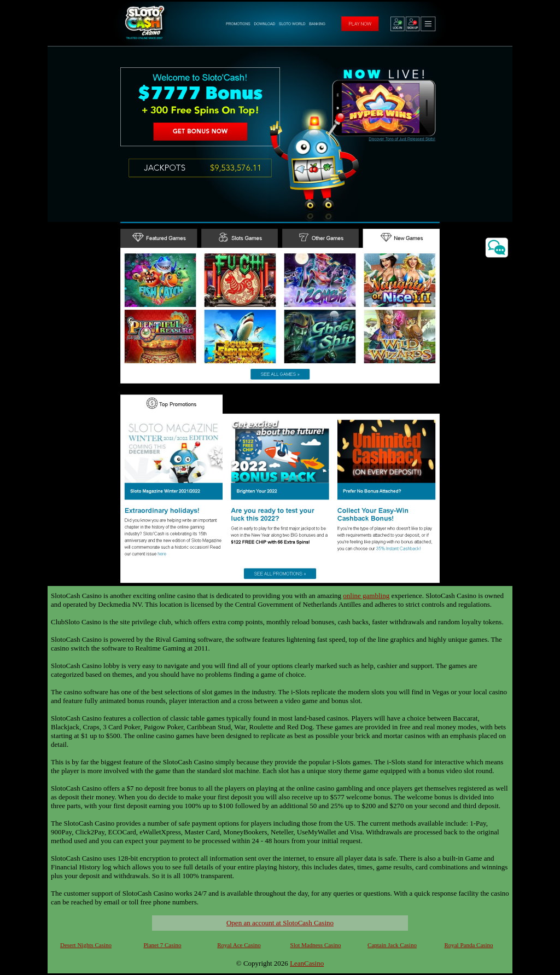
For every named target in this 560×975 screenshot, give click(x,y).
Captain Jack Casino (392, 945)
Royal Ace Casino (239, 945)
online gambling (366, 596)
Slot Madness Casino (316, 945)
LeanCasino (307, 963)
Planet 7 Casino (162, 945)
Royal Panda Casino (468, 945)
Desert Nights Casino (86, 945)
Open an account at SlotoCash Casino (280, 923)
